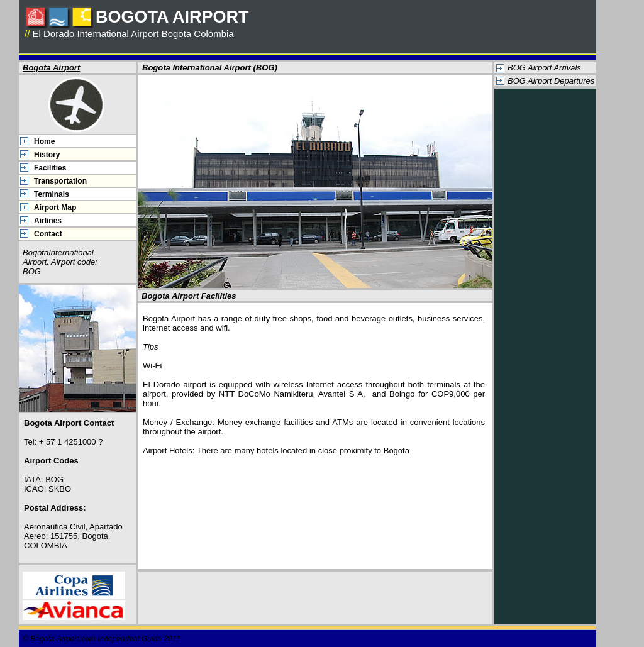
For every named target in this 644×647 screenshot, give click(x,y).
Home (44, 141)
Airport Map (55, 207)
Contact (48, 234)
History (47, 155)
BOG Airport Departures (551, 81)
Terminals (52, 194)
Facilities (50, 168)
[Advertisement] (545, 283)
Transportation (60, 181)
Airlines (48, 221)
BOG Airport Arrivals (544, 68)
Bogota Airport (51, 68)
